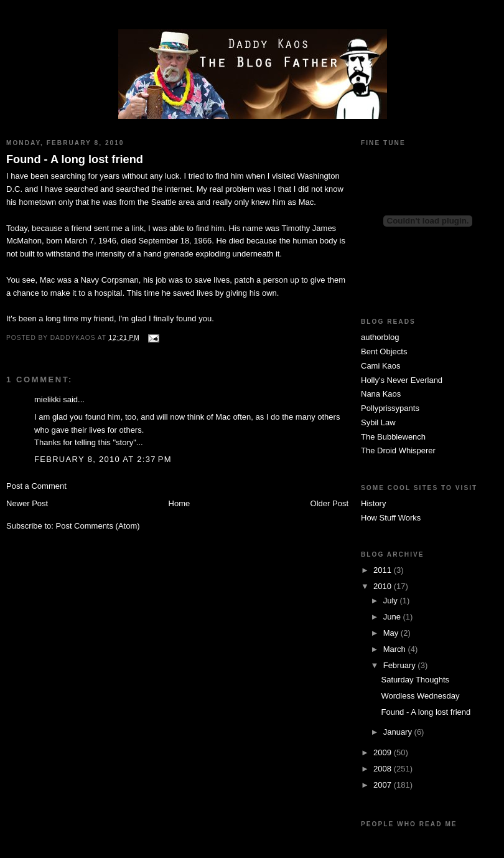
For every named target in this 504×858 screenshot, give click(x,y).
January (399, 732)
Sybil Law (378, 422)
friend (104, 318)
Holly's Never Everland (402, 380)
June (393, 617)
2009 (384, 752)
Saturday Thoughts (415, 680)
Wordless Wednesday (420, 696)
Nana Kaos (381, 394)
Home (180, 503)
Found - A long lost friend (75, 159)
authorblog (380, 337)
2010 (384, 586)
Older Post (329, 503)
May (392, 633)
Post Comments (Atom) (98, 526)
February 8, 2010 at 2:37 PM (103, 459)
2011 (384, 570)
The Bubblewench (393, 437)
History (373, 503)
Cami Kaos (381, 366)
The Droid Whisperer (398, 450)
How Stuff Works (391, 518)
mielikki (48, 399)
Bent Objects (384, 351)
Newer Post (27, 503)
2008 (384, 769)
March (396, 649)
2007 (384, 785)
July (392, 601)
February (401, 665)
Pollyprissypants (390, 408)
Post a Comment (36, 486)
